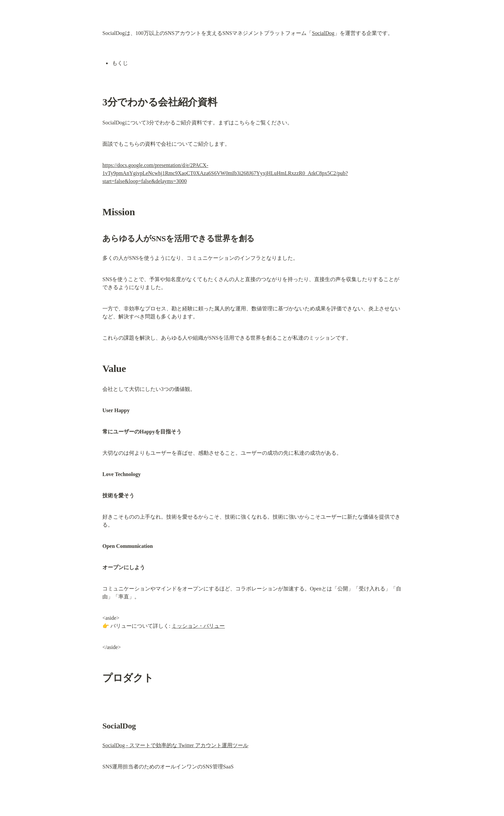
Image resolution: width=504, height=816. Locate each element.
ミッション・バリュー (198, 626)
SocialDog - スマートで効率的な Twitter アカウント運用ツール (175, 745)
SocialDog (323, 33)
